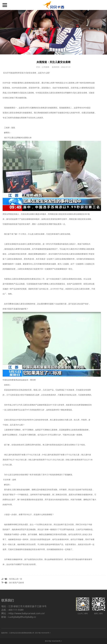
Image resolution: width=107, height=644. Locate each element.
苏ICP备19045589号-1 (53, 641)
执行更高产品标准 (17, 583)
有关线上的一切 (16, 579)
